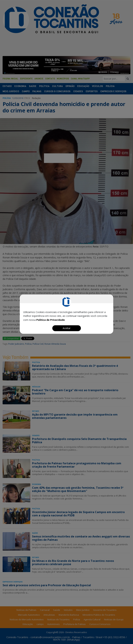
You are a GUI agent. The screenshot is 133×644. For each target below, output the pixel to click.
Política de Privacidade (51, 320)
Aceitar (67, 328)
